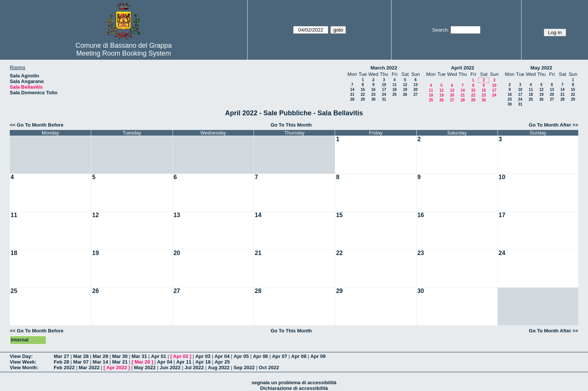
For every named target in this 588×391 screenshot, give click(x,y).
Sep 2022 (244, 368)
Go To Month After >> (554, 125)
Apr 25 (222, 362)
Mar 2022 (89, 368)
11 (394, 85)
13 (415, 85)
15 (363, 90)
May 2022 (541, 68)
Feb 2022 (64, 368)
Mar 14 (101, 362)
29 (363, 99)
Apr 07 (280, 356)
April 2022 (463, 68)
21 (352, 94)
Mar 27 (61, 356)
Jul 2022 (194, 368)
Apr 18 (203, 362)
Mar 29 (101, 356)
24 (384, 94)
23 (373, 94)
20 (415, 90)
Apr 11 (184, 362)
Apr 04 (222, 356)
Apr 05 (241, 356)
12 (405, 85)
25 (394, 94)
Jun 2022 (170, 368)
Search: (441, 30)
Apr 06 (260, 356)
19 (405, 90)
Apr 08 (299, 356)
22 (363, 94)
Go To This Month (291, 125)
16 (373, 90)
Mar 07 (81, 362)
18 (394, 90)
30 (373, 99)
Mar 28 (81, 356)
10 (384, 85)
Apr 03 (203, 356)
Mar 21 (120, 362)
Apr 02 (181, 356)
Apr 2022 (117, 368)
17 (384, 90)
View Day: (21, 356)
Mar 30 (120, 356)
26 (405, 94)
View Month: (24, 368)
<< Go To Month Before (37, 125)
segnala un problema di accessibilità (294, 383)
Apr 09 (318, 356)
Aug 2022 (219, 368)
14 (352, 90)
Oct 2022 (269, 368)
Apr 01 (159, 356)
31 (384, 99)
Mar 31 (139, 356)
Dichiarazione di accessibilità (294, 388)
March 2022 (384, 68)
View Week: (23, 362)
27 (415, 94)
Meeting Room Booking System (124, 53)
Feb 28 (61, 362)
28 (352, 99)
